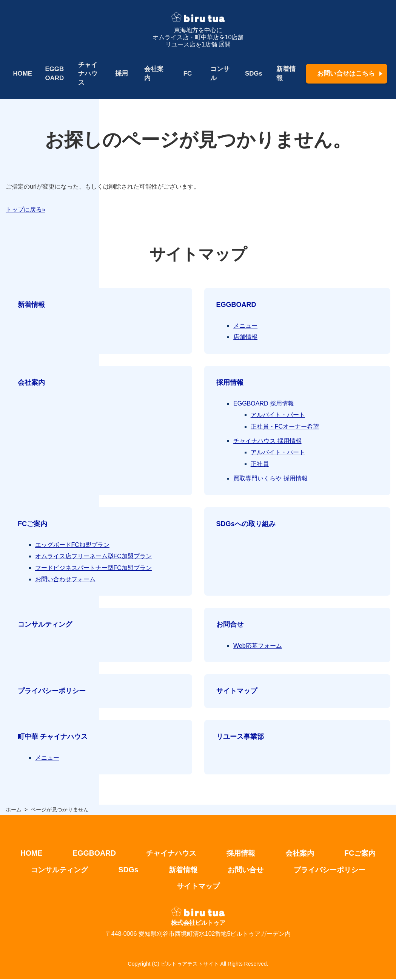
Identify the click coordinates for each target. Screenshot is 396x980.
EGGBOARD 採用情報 (264, 403)
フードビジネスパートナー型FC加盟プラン (93, 568)
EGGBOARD (54, 74)
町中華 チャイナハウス (53, 737)
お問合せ (230, 625)
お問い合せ (246, 870)
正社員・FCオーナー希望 (285, 427)
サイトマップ (237, 691)
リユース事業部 (240, 737)
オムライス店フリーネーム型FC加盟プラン (93, 557)
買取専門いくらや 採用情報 (270, 479)
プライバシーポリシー (52, 691)
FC (187, 74)
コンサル (219, 74)
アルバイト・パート (278, 415)
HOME (22, 74)
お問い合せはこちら (346, 74)
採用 (121, 74)
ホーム (14, 810)
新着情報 (285, 74)
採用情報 (230, 382)
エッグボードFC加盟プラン (72, 545)
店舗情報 (245, 337)
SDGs (253, 74)
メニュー (245, 326)
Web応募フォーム (258, 646)
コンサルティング (45, 625)
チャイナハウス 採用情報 (267, 441)
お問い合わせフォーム (65, 580)
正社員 (260, 464)
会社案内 (153, 74)
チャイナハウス (87, 74)
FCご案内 (32, 524)
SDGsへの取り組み (246, 524)
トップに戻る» (25, 210)
